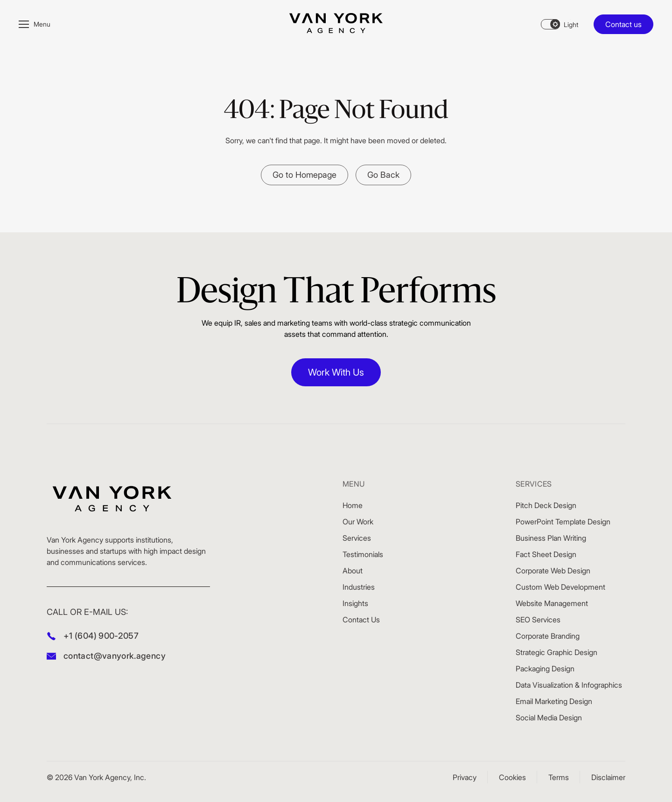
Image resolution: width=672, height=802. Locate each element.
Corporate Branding (548, 636)
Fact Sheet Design (546, 554)
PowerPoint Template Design (563, 522)
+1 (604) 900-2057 (101, 636)
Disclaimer (608, 777)
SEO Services (538, 620)
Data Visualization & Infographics (569, 685)
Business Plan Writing (551, 538)
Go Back (383, 175)
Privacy (465, 777)
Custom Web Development (560, 587)
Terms (559, 777)
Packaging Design (545, 669)
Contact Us (361, 620)
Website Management (552, 603)
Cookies (512, 777)
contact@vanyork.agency (115, 656)
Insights (355, 603)
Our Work (358, 522)
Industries (359, 587)
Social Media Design (549, 718)
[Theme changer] (560, 24)
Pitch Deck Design (546, 505)
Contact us (623, 24)
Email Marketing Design (554, 701)
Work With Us (336, 372)
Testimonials (363, 554)
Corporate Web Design (553, 571)
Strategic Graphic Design (556, 652)
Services (357, 538)
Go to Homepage (304, 175)
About (353, 571)
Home (353, 505)
